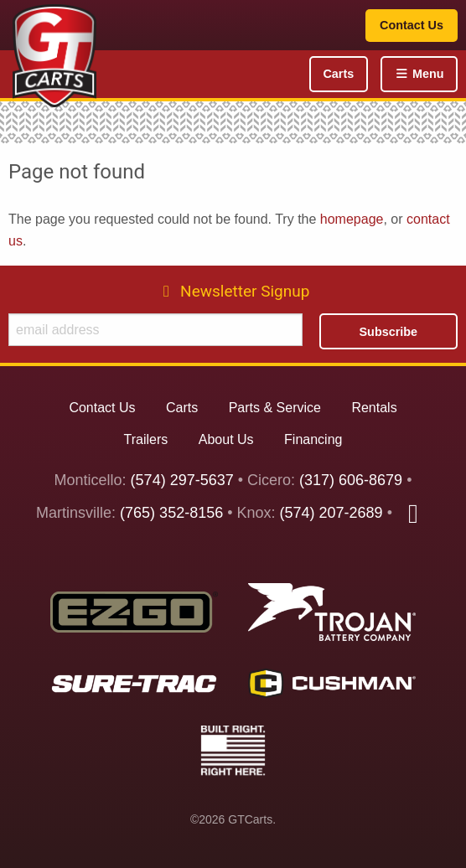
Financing (313, 439)
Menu (419, 74)
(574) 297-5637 (182, 480)
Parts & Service (275, 408)
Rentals (374, 408)
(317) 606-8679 (351, 480)
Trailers (146, 439)
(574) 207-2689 (331, 513)
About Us (226, 439)
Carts (338, 74)
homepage (352, 219)
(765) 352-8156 (171, 513)
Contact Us (412, 25)
